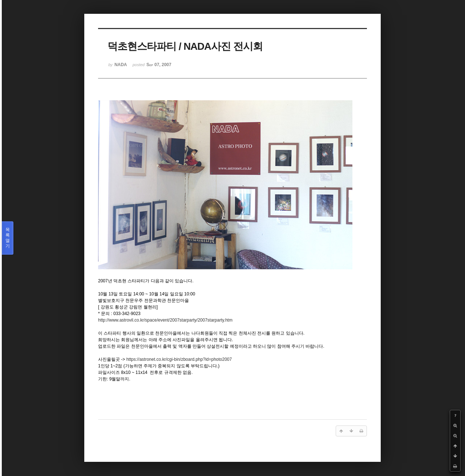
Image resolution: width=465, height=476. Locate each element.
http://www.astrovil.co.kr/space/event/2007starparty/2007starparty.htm (165, 320)
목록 (8, 238)
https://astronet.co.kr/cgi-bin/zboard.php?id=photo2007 (179, 359)
